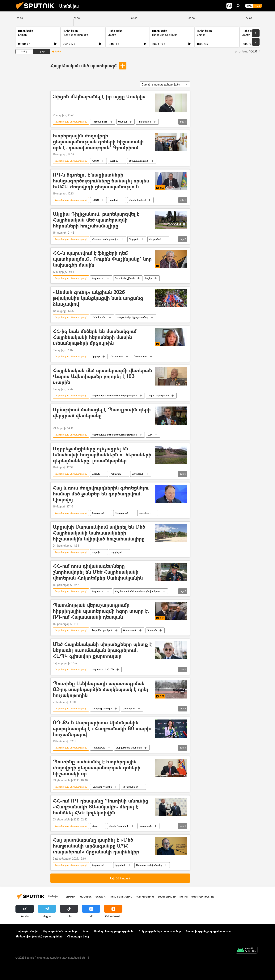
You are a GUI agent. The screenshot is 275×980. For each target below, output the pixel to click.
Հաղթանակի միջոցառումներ (133, 317)
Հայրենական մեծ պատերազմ (84, 66)
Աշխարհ (101, 897)
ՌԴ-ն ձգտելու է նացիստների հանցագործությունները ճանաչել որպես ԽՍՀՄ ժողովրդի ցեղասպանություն (101, 181)
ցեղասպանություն (139, 161)
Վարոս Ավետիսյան (158, 396)
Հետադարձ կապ (78, 936)
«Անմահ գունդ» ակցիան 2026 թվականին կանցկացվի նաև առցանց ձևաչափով (98, 298)
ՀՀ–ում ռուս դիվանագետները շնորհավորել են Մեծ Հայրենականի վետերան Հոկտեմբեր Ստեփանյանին (98, 572)
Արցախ (96, 474)
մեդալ (95, 826)
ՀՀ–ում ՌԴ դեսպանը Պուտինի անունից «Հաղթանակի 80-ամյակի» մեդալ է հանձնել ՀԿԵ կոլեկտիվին (101, 807)
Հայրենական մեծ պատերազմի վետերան (114, 396)
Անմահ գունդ (99, 317)
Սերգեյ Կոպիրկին (119, 826)
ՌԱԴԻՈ (184, 897)
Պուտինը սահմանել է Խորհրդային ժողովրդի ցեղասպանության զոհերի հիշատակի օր (97, 768)
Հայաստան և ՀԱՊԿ (103, 669)
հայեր (149, 278)
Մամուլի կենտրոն (203, 897)
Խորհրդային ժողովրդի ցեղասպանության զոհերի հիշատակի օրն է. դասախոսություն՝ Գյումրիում (98, 142)
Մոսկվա (123, 122)
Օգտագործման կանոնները (61, 931)
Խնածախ (116, 474)
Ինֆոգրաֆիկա (145, 897)
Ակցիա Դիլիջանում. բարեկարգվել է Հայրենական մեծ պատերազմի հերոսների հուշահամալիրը (96, 220)
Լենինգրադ (129, 709)
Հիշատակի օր (130, 787)
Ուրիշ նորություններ (75, 35)
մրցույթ (96, 356)
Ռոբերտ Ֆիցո (100, 122)
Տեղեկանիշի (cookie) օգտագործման (39, 936)
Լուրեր (22, 35)
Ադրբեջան (138, 474)
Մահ (150, 435)
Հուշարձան (155, 239)
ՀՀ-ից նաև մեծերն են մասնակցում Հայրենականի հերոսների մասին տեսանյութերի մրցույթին (95, 337)
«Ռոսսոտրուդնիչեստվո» (105, 239)
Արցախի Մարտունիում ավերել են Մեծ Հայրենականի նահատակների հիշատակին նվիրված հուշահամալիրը (99, 533)
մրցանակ (120, 865)
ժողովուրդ (145, 513)
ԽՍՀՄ (95, 161)
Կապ (86, 931)
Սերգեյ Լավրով (137, 200)
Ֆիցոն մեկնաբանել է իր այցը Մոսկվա (99, 97)
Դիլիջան (134, 239)
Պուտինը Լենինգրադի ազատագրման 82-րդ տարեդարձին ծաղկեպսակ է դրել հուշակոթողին (101, 689)
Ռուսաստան (144, 122)
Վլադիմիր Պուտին (102, 709)
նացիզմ (114, 161)
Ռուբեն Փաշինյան (125, 278)
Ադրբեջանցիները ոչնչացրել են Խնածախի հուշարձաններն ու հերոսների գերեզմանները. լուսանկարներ (102, 455)
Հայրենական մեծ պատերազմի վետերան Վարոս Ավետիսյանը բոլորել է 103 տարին (102, 376)
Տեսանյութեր (167, 897)
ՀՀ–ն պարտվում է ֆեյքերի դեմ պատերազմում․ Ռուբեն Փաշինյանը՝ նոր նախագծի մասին (102, 259)
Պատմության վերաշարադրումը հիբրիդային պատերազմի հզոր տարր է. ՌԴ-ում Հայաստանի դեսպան (101, 611)
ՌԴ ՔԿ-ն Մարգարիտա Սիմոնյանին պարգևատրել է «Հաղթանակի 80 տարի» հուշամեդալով (103, 729)
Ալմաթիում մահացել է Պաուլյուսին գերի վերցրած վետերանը (102, 413)
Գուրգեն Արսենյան (102, 630)
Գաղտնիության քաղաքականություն (209, 931)
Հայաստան (98, 278)
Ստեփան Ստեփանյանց (149, 865)
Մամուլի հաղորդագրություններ (114, 931)
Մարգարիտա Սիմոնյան (129, 748)
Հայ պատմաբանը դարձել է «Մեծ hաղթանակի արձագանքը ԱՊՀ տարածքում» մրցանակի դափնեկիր (96, 846)
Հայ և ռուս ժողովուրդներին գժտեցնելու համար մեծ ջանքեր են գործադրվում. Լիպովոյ (101, 494)
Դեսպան (152, 630)
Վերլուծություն (121, 897)
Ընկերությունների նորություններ (160, 931)
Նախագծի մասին (27, 931)
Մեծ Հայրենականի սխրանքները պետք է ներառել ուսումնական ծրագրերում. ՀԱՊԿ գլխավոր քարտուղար (102, 650)
